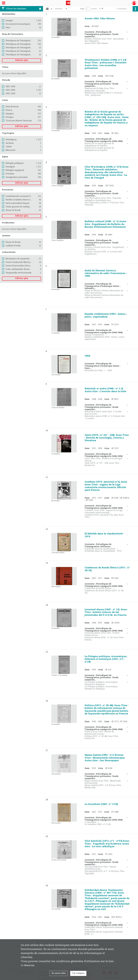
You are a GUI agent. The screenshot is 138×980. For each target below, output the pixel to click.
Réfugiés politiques (15, 163)
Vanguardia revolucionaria (19, 273)
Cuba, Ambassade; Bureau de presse (23, 269)
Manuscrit (11, 150)
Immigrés (10, 167)
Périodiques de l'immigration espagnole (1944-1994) (30, 44)
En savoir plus (59, 973)
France (9, 110)
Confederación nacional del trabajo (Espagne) (27, 196)
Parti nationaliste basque (18, 203)
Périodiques (11, 140)
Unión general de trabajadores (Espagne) (25, 207)
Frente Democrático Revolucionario (23, 266)
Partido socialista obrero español (21, 200)
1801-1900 (10, 87)
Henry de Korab (13, 210)
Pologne (10, 117)
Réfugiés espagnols (15, 170)
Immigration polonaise (17, 177)
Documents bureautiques (18, 24)
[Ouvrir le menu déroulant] (4, 3)
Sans (8, 28)
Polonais (10, 174)
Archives (10, 143)
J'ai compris (78, 973)
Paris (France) (12, 107)
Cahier (9, 147)
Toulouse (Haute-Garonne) (19, 121)
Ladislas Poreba (13, 246)
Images (9, 21)
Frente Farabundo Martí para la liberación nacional (30, 262)
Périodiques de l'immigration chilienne (24, 51)
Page (82, 9)
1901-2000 (10, 90)
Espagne (10, 114)
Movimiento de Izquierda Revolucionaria (25, 259)
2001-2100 (10, 94)
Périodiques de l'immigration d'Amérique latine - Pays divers (34, 48)
